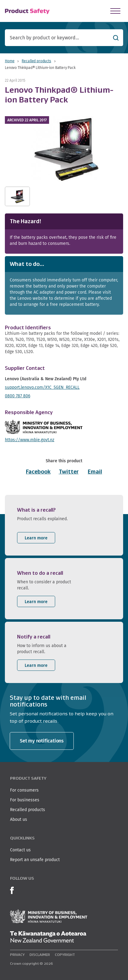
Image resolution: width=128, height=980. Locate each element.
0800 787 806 (18, 396)
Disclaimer (40, 955)
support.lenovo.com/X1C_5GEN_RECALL (42, 387)
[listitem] (64, 525)
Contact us (20, 850)
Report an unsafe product (35, 860)
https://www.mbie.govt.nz (30, 440)
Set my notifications (42, 741)
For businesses (25, 800)
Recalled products (36, 61)
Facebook (38, 472)
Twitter (69, 472)
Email (95, 472)
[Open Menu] (115, 11)
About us (19, 819)
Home (10, 61)
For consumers (24, 790)
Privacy (17, 955)
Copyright (65, 955)
